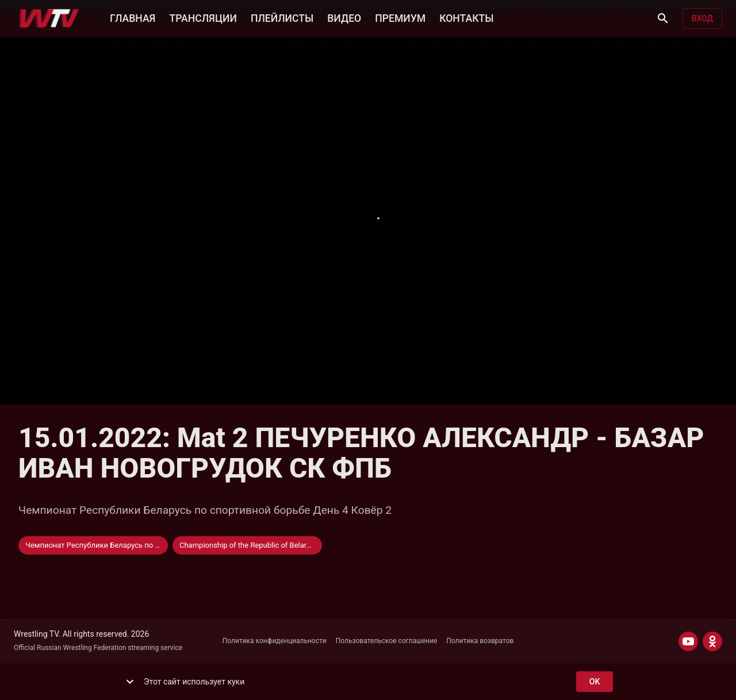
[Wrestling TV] (49, 18)
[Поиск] (663, 18)
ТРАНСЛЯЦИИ (203, 17)
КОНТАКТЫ (466, 17)
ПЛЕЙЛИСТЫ (282, 17)
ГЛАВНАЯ (133, 17)
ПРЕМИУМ (400, 17)
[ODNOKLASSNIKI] (712, 641)
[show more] (130, 682)
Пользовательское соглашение (387, 641)
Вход (702, 19)
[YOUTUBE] (688, 641)
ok (595, 682)
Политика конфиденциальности (275, 641)
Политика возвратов (480, 641)
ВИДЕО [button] (344, 17)
